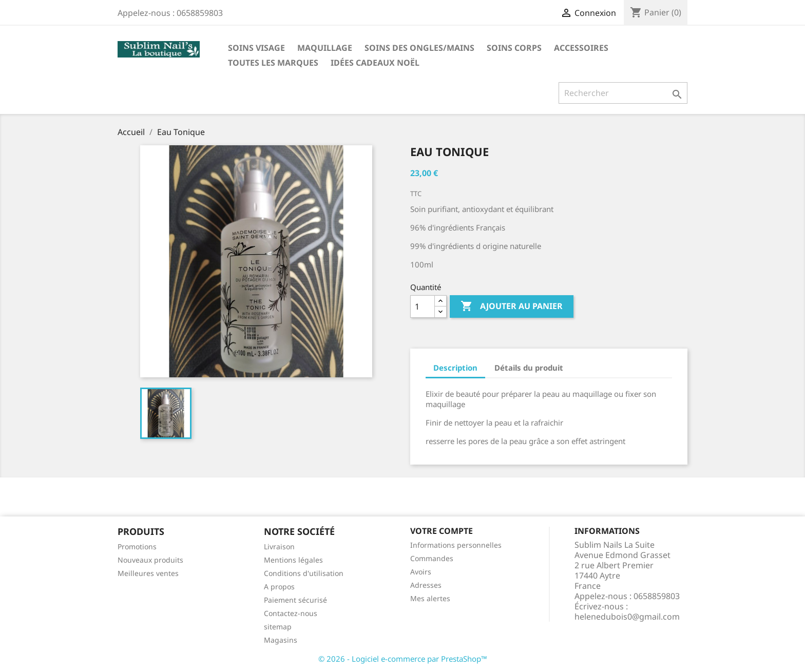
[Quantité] (423, 306)
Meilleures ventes (148, 573)
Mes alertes (430, 598)
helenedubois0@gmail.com (627, 617)
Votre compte (442, 531)
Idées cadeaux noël (375, 63)
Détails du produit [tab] (529, 368)
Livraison (279, 546)
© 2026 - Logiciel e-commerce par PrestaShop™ (403, 659)
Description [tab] (455, 368)
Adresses (426, 585)
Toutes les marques (273, 63)
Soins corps (514, 48)
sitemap (278, 627)
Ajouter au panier (512, 306)
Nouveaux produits (150, 560)
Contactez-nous (291, 613)
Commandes (432, 558)
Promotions (137, 546)
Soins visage (256, 48)
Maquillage (325, 48)
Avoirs (421, 572)
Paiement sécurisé (295, 600)
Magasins (281, 640)
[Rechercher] (623, 93)
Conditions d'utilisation (304, 573)
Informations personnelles (456, 545)
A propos (279, 587)
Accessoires (581, 48)
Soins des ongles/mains (419, 48)
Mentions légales (293, 560)
